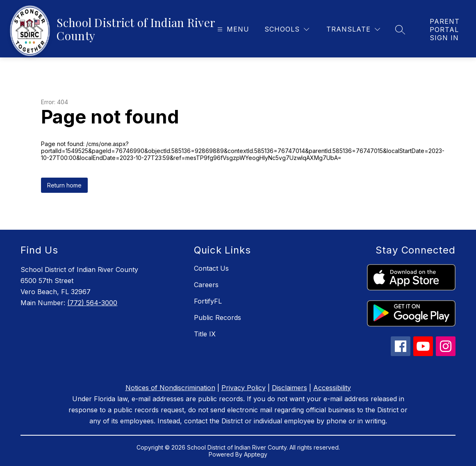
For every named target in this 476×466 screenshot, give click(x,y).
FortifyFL (208, 301)
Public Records (218, 318)
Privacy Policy (244, 388)
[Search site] (400, 30)
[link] (445, 30)
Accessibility (332, 388)
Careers (206, 285)
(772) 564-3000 (92, 303)
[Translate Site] (353, 29)
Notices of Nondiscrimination (170, 388)
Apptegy (256, 454)
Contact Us (211, 268)
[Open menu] (232, 29)
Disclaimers (289, 388)
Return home (64, 185)
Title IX (205, 334)
